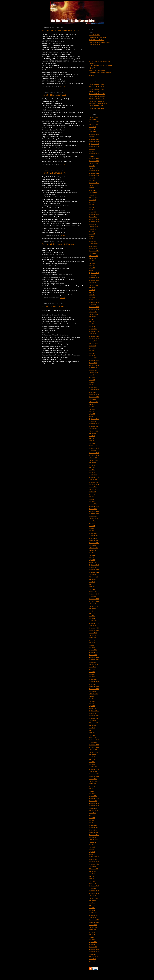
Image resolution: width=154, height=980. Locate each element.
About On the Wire (94, 35)
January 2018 (93, 721)
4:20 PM (62, 236)
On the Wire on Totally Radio (98, 37)
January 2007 (93, 399)
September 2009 (94, 477)
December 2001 (94, 251)
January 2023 (93, 866)
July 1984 (92, 129)
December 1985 (94, 141)
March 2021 (92, 813)
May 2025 (92, 935)
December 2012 (94, 572)
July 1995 (92, 180)
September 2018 (94, 740)
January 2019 (93, 750)
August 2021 (93, 825)
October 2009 (93, 480)
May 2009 (92, 467)
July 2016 (92, 677)
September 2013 (94, 594)
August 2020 (93, 796)
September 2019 (94, 769)
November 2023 (94, 891)
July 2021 (92, 823)
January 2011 (93, 516)
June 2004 (92, 324)
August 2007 (93, 416)
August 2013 (93, 592)
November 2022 (94, 862)
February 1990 (93, 168)
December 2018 (94, 747)
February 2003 (93, 285)
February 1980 (93, 117)
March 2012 (92, 550)
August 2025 (93, 942)
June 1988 (92, 156)
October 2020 (93, 801)
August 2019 (93, 767)
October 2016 (93, 684)
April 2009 (92, 465)
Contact (91, 75)
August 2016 (93, 679)
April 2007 (92, 407)
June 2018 (92, 733)
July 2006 (92, 385)
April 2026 (92, 961)
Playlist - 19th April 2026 (96, 87)
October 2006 (93, 392)
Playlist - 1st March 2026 (96, 108)
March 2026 (92, 959)
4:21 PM (62, 298)
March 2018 (92, 725)
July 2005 (92, 356)
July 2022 (92, 852)
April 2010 (92, 494)
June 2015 (92, 645)
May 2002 (92, 263)
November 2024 (94, 920)
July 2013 (92, 589)
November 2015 (94, 657)
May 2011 (92, 526)
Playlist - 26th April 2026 (96, 84)
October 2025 (93, 947)
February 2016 (93, 665)
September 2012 (94, 565)
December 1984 (94, 134)
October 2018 (93, 742)
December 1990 (94, 171)
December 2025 (94, 952)
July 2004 (92, 326)
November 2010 (94, 511)
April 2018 (92, 728)
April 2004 (92, 319)
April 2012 (92, 553)
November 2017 (94, 716)
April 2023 (92, 874)
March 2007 (92, 404)
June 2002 (92, 266)
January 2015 (93, 633)
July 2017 (92, 706)
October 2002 (93, 275)
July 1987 (92, 151)
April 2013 (92, 582)
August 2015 (93, 650)
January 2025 (93, 925)
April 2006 (92, 377)
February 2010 (93, 489)
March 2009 (92, 463)
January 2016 (93, 662)
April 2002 (92, 261)
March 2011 (92, 521)
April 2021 (92, 815)
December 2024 (94, 922)
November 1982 (94, 122)
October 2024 (93, 918)
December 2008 (94, 455)
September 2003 (94, 302)
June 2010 (92, 499)
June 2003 (92, 295)
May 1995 (92, 178)
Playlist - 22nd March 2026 (97, 96)
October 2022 (93, 859)
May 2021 (92, 818)
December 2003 (94, 309)
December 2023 (94, 893)
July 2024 (92, 910)
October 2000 (93, 217)
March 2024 (92, 900)
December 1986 (94, 146)
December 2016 (94, 689)
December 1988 (94, 161)
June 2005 (92, 353)
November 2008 (94, 453)
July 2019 (92, 764)
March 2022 (92, 842)
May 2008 (92, 438)
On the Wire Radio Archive (97, 70)
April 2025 (92, 932)
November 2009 (94, 482)
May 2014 (92, 613)
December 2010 (94, 514)
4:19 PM (62, 164)
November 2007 (94, 424)
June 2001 (92, 236)
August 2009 (93, 475)
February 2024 (93, 898)
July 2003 (92, 297)
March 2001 (92, 229)
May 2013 (92, 584)
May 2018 (92, 730)
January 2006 (93, 370)
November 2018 (94, 745)
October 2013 (93, 596)
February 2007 (93, 402)
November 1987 (94, 154)
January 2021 (93, 808)
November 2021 (94, 832)
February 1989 (93, 163)
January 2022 (93, 837)
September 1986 (94, 144)
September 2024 (94, 915)
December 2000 (94, 222)
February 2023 (93, 869)
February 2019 (93, 752)
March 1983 (92, 127)
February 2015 (93, 635)
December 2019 (94, 776)
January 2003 (93, 283)
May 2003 (92, 292)
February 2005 (93, 343)
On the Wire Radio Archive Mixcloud (100, 73)
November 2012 (94, 570)
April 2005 (92, 348)
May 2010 (92, 497)
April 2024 (92, 903)
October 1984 (93, 132)
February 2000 (93, 197)
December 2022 (94, 864)
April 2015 (92, 640)
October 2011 (93, 538)
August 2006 (93, 387)
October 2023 (93, 888)
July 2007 (92, 414)
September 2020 (94, 798)
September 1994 (94, 176)
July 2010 (92, 501)
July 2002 (92, 268)
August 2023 (93, 883)
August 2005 (93, 358)
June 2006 (92, 382)
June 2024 (92, 908)
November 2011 (94, 540)
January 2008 (93, 429)
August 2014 (93, 621)
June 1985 (92, 137)
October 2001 (93, 246)
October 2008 (93, 450)
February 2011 (93, 519)
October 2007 (93, 421)
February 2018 (93, 723)
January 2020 (93, 779)
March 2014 (92, 609)
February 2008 (93, 431)
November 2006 (94, 394)
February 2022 (93, 840)
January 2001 (93, 224)
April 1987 (92, 149)
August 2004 (93, 329)
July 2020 (92, 793)
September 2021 (94, 828)
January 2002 (93, 253)
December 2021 (94, 835)
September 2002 (94, 273)
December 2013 (94, 601)
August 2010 (93, 504)
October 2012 (93, 567)
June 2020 (92, 791)
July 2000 (92, 210)
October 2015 (93, 655)
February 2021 (93, 811)
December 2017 (94, 718)
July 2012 (92, 560)
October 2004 (93, 334)
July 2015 (92, 647)
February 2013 (93, 577)
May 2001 (92, 234)
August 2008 (93, 446)
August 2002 (93, 270)
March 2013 (92, 579)
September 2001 (94, 244)
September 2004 (94, 331)
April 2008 (92, 436)
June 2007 (92, 412)
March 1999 (92, 195)
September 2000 (94, 214)
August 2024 (93, 913)
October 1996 (93, 190)
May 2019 (92, 759)
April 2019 (92, 757)
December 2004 (94, 339)
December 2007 (94, 426)
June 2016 (92, 674)
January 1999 (93, 193)
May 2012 (92, 555)
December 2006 (94, 397)
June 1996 (92, 188)
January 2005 (93, 341)
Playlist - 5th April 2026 (96, 91)
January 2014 (93, 604)
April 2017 (92, 699)
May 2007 (92, 409)
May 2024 (92, 905)
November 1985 (94, 139)
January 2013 (93, 575)
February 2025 (93, 927)
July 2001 (92, 239)
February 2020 (93, 781)
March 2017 (92, 696)
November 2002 (94, 278)
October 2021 (93, 830)
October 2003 (93, 305)
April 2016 (92, 669)
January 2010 (93, 487)
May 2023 (92, 876)
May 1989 (92, 166)
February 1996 (93, 185)
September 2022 (94, 857)
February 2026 (93, 957)
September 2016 (94, 682)
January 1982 (93, 120)
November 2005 (94, 365)
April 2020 (92, 786)
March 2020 (92, 784)
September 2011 (94, 536)
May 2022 (92, 847)
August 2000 (93, 212)
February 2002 (93, 256)
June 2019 (92, 762)
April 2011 (92, 523)
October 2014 (93, 626)
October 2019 (93, 772)
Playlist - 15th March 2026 (97, 99)
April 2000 (92, 202)
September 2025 (94, 944)
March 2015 (92, 638)
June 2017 (92, 704)
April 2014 (92, 611)
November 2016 (94, 686)
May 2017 (92, 701)
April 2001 (92, 231)
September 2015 (94, 652)
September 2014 (94, 623)
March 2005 (92, 346)
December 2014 (94, 630)
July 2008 (92, 443)
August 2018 (93, 738)
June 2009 (92, 470)
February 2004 (93, 314)
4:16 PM (62, 86)
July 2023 (92, 881)
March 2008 (92, 433)
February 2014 (93, 606)
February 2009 (93, 460)
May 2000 (92, 205)
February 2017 (93, 694)
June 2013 (92, 587)
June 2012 (92, 558)
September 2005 (94, 360)
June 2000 (92, 207)
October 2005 (93, 363)
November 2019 (94, 774)
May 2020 (92, 789)
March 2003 (92, 287)
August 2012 (93, 562)
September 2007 (94, 419)
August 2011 (93, 533)
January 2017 (93, 691)
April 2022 (92, 845)
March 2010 (92, 492)
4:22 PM (62, 367)
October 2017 (93, 713)
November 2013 (94, 599)
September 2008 (94, 448)
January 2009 (93, 458)
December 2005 (94, 368)
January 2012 (93, 545)
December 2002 (94, 280)
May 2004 (92, 322)
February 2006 (93, 373)
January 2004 (93, 312)
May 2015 (92, 643)
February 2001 (93, 227)
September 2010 (94, 506)
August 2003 (93, 300)
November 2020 (94, 803)
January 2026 (93, 954)
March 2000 (92, 200)
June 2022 (92, 849)
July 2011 (92, 531)
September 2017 (94, 711)
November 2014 (94, 628)
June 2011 (92, 528)
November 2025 (94, 949)
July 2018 (92, 735)
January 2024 (93, 896)
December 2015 (94, 660)
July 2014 (92, 618)
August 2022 (93, 854)
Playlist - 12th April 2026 (96, 89)
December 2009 (94, 484)
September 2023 (94, 886)
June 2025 (92, 937)
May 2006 (92, 380)
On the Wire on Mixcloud (96, 40)
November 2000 (94, 219)
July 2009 (92, 472)
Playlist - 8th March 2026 (96, 101)
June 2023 (92, 879)
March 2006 (92, 375)
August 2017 (93, 708)
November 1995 (94, 183)
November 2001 (94, 248)
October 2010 (93, 509)
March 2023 (92, 871)
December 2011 (94, 543)
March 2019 (92, 755)
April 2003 (92, 290)
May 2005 (92, 351)
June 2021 (92, 820)
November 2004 (94, 336)
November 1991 (94, 173)
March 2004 (92, 317)
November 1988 (94, 159)
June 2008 (92, 441)
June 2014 (92, 616)
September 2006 (94, 390)
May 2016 (92, 672)
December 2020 (94, 806)
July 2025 (92, 939)
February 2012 (93, 548)
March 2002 (92, 258)
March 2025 (92, 930)
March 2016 (92, 667)
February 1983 (93, 124)
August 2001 (93, 241)
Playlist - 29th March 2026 (97, 94)
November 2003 (94, 307)
